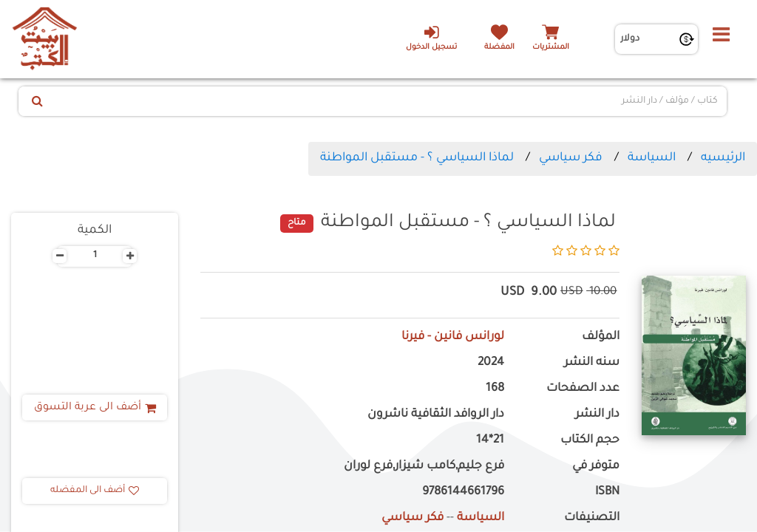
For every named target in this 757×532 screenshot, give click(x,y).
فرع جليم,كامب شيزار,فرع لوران (424, 467)
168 (495, 389)
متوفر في (596, 467)
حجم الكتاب (590, 441)
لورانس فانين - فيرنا (453, 337)
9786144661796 (463, 492)
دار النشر (597, 415)
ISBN (607, 492)
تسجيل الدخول (431, 38)
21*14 (490, 441)
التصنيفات (592, 518)
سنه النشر (592, 363)
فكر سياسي (571, 158)
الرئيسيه (723, 158)
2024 (491, 363)
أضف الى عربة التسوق (95, 408)
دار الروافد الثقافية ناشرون (436, 415)
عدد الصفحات (583, 389)
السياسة (652, 158)
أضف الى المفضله (95, 491)
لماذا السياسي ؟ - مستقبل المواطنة (417, 158)
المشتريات (551, 48)
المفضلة (499, 48)
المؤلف (601, 337)
